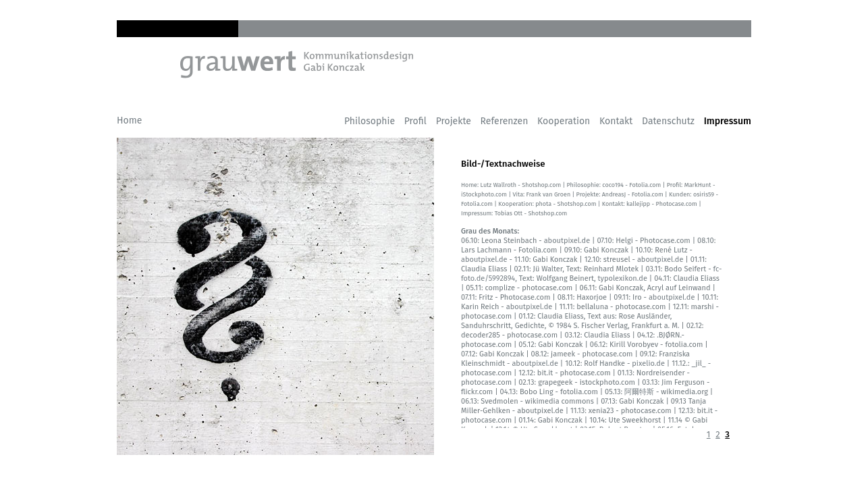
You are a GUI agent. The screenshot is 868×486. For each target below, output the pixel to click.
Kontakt (616, 121)
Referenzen (505, 121)
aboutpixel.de (566, 241)
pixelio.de (648, 363)
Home (129, 120)
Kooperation (564, 121)
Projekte (454, 121)
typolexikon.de (623, 278)
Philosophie (370, 121)
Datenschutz (668, 121)
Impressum (728, 121)
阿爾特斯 (639, 392)
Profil (415, 121)
